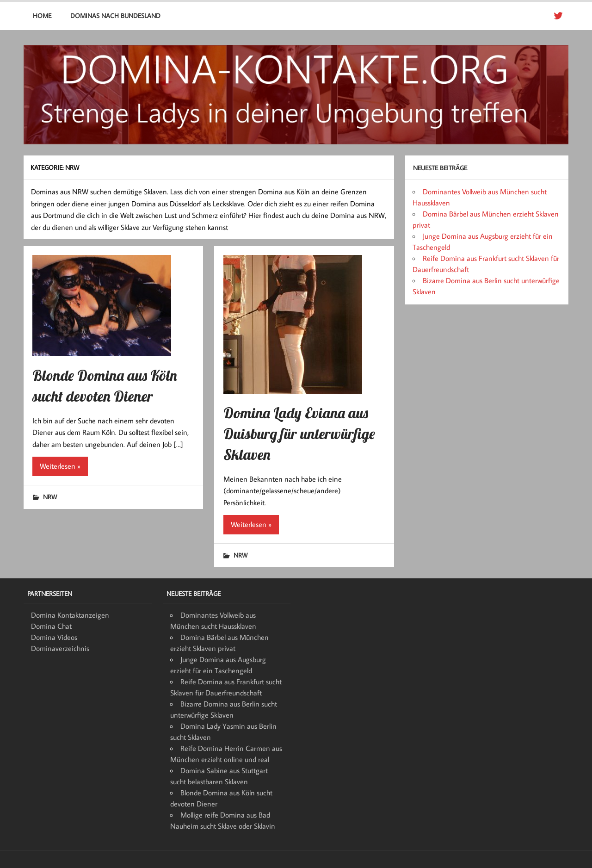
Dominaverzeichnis (60, 648)
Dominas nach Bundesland (115, 15)
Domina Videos (54, 637)
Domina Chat (51, 626)
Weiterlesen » (60, 466)
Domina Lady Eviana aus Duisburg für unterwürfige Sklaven (299, 434)
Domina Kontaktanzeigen (70, 615)
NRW (50, 497)
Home (42, 15)
